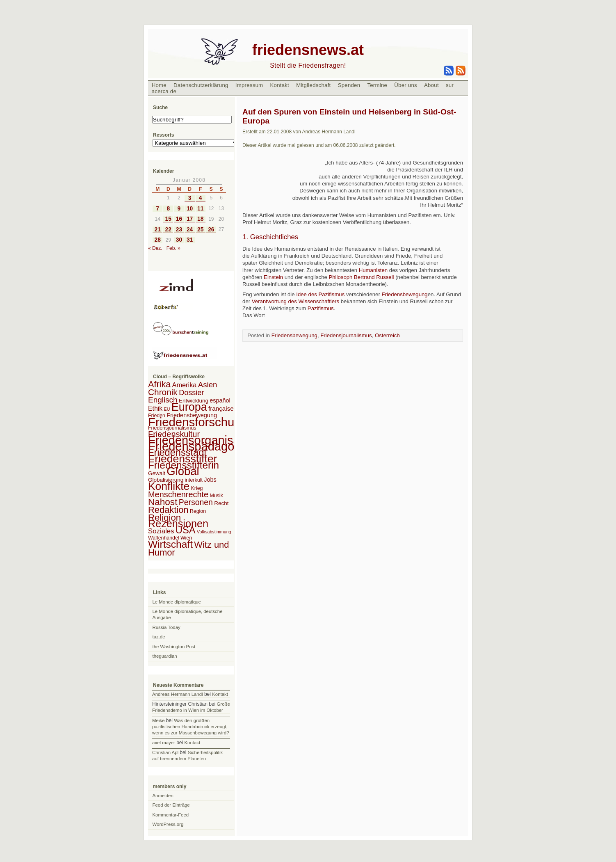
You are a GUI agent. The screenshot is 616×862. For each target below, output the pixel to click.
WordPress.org (168, 824)
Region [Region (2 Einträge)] (198, 511)
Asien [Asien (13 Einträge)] (208, 385)
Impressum (249, 85)
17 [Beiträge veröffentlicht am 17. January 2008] (190, 219)
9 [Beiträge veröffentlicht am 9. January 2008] (179, 209)
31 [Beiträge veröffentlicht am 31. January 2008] (190, 240)
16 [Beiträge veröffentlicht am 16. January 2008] (179, 219)
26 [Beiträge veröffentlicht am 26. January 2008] (211, 230)
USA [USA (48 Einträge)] (186, 530)
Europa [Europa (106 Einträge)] (189, 407)
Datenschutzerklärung (201, 85)
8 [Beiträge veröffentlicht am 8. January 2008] (168, 209)
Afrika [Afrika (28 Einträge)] (159, 384)
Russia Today (167, 627)
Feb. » (173, 248)
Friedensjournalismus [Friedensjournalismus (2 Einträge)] (172, 428)
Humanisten (374, 270)
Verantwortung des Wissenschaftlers (295, 301)
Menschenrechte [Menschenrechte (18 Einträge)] (178, 494)
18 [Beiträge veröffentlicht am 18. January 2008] (200, 219)
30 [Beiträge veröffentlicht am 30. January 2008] (179, 240)
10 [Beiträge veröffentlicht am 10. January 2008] (190, 209)
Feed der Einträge (171, 805)
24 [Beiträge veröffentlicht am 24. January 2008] (190, 230)
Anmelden (163, 796)
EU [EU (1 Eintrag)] (167, 409)
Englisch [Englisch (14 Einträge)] (163, 400)
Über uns (406, 85)
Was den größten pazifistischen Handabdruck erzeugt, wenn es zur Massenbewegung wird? (191, 727)
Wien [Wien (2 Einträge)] (186, 538)
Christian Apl (165, 752)
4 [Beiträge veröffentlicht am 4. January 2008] (201, 198)
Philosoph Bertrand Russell (361, 277)
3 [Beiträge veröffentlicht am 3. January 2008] (190, 198)
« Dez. (155, 248)
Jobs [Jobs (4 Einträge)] (210, 480)
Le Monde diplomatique (177, 602)
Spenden (349, 85)
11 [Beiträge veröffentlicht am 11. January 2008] (200, 209)
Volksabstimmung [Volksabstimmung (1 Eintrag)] (214, 532)
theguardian (165, 656)
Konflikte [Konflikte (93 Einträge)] (169, 486)
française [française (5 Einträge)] (221, 408)
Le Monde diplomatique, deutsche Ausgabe (188, 614)
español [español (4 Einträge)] (220, 400)
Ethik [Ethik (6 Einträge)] (155, 408)
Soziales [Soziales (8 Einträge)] (161, 531)
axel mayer (164, 743)
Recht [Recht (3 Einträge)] (221, 503)
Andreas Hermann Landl (177, 694)
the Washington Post (174, 647)
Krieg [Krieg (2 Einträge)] (197, 488)
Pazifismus (321, 308)
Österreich (387, 335)
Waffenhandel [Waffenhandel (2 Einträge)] (164, 538)
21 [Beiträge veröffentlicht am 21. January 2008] (157, 230)
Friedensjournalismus (346, 335)
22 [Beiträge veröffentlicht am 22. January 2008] (168, 230)
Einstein (273, 277)
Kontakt (279, 85)
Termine (377, 85)
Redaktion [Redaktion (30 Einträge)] (168, 510)
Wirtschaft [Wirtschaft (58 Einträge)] (170, 544)
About (431, 85)
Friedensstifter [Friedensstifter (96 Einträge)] (183, 459)
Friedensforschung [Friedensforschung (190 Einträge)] (198, 422)
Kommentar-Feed (171, 815)
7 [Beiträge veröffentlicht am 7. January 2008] (157, 209)
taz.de (159, 637)
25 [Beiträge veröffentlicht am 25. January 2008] (200, 230)
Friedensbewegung (404, 294)
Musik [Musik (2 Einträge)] (216, 496)
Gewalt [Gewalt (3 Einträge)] (157, 473)
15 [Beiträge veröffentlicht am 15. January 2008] (168, 219)
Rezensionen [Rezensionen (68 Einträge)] (178, 524)
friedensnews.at (308, 50)
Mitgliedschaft (313, 85)
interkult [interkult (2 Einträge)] (194, 480)
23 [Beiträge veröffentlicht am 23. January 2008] (179, 230)
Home (159, 85)
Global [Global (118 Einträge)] (183, 471)
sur (450, 85)
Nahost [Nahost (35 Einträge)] (163, 502)
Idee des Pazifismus (320, 294)
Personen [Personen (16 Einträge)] (196, 502)
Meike (158, 720)
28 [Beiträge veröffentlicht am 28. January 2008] (157, 240)
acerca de (164, 91)
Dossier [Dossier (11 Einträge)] (191, 393)
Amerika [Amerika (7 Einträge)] (185, 385)
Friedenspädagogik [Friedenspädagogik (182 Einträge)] (199, 446)
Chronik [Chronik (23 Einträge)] (163, 392)
